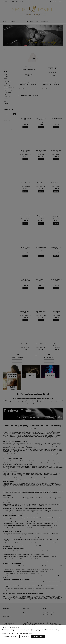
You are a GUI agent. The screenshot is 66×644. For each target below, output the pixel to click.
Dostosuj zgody (25, 636)
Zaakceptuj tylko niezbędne (11, 636)
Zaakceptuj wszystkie (38, 636)
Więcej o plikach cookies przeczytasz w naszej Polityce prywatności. (17, 633)
